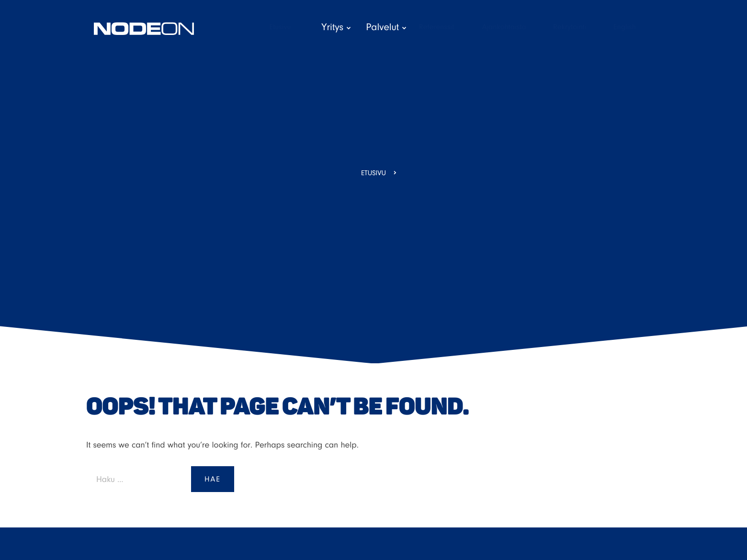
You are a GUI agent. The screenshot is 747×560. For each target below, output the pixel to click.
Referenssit (467, 27)
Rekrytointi (593, 27)
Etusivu (318, 27)
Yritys (358, 28)
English (640, 27)
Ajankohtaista (530, 27)
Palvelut (408, 28)
